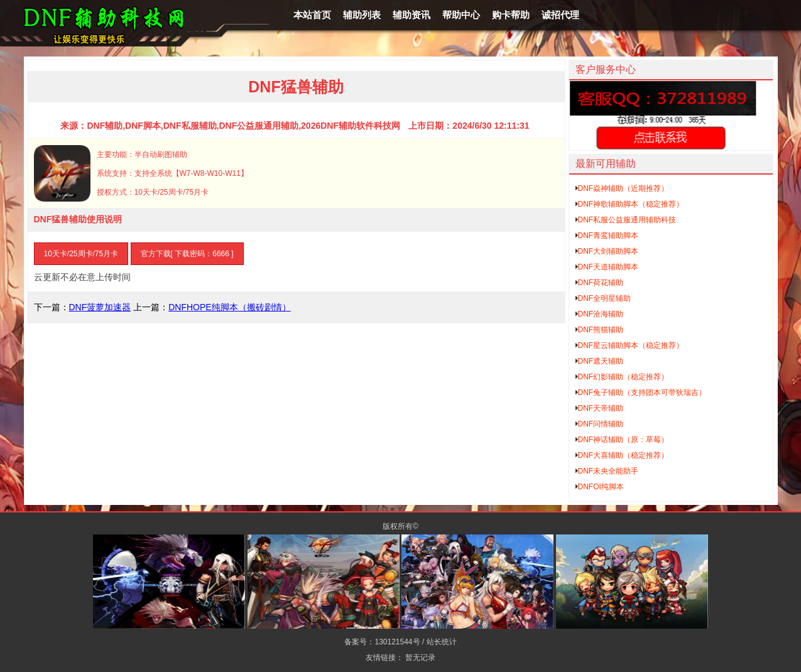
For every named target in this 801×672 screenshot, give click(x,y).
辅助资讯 (411, 15)
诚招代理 (560, 15)
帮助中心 (461, 15)
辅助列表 (362, 15)
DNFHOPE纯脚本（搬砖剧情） (229, 307)
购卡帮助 (511, 15)
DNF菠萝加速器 (100, 307)
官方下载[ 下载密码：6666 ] (187, 254)
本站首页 (312, 15)
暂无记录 (420, 658)
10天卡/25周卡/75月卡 (81, 254)
